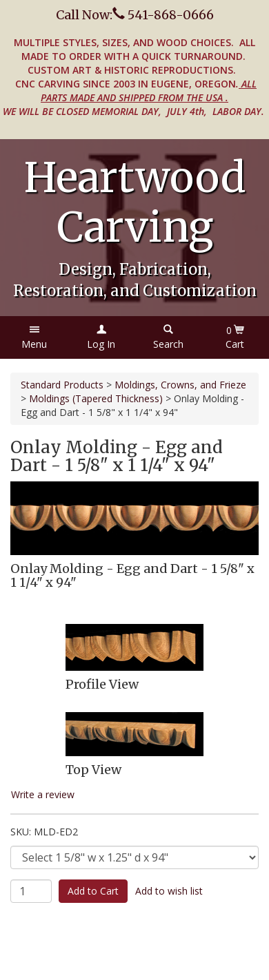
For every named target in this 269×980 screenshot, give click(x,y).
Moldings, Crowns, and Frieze (180, 385)
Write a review (43, 794)
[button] (34, 337)
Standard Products (62, 385)
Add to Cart (93, 891)
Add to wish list (169, 891)
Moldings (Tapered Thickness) (96, 398)
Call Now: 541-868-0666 (135, 15)
